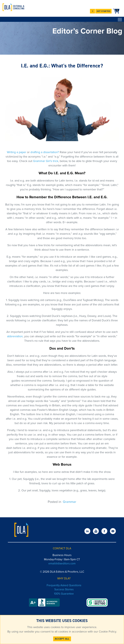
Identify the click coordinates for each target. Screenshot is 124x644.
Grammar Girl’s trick (46, 161)
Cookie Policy (107, 632)
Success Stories (64, 589)
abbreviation (15, 336)
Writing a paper (17, 152)
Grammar (70, 502)
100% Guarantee (64, 594)
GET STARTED (104, 11)
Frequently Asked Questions (64, 585)
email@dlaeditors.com (62, 563)
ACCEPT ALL (62, 639)
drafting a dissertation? (45, 152)
